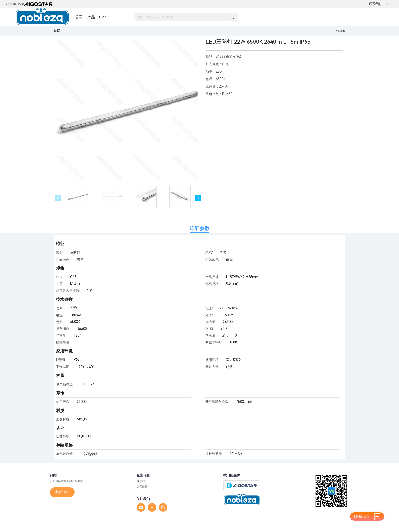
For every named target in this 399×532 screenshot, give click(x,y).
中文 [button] (388, 4)
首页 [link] (57, 31)
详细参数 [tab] (199, 228)
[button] (199, 198)
